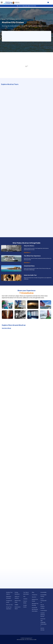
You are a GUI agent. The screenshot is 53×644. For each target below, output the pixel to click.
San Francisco (10, 19)
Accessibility (43, 592)
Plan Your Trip (9, 605)
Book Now (27, 263)
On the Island (44, 611)
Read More (27, 252)
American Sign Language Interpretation (43, 622)
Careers (25, 599)
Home (4, 19)
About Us (34, 597)
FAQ (24, 596)
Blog (33, 592)
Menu (2, 2)
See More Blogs (6, 328)
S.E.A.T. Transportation (43, 601)
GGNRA (16, 605)
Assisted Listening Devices (43, 615)
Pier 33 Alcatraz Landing (43, 606)
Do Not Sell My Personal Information (35, 609)
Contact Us (35, 595)
